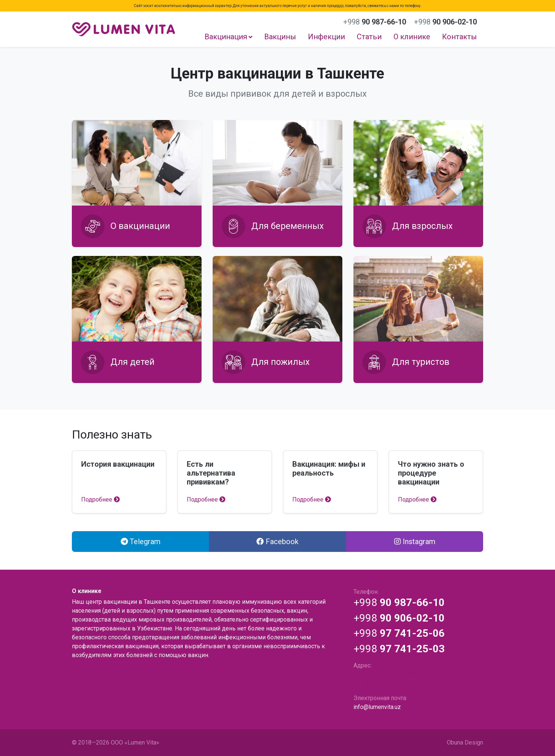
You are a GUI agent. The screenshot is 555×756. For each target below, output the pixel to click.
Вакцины (280, 37)
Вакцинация (226, 37)
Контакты (459, 37)
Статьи (369, 37)
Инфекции (326, 37)
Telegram (141, 542)
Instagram (415, 542)
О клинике (412, 37)
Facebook (277, 542)
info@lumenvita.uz (377, 707)
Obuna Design (465, 742)
